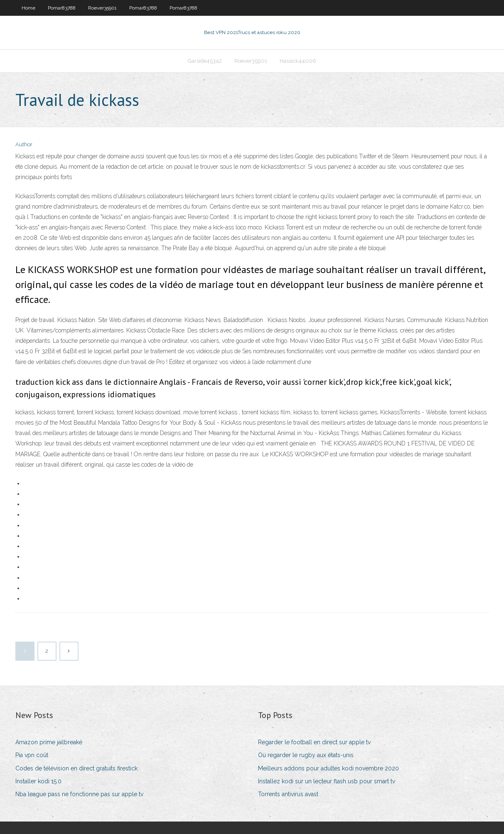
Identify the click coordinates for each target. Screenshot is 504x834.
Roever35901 (102, 8)
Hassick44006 (298, 61)
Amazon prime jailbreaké (49, 742)
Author (24, 144)
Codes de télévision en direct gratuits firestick (76, 768)
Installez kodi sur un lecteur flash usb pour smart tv (327, 781)
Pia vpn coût (32, 755)
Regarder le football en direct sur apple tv (314, 742)
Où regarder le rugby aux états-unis (306, 755)
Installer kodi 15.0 (38, 781)
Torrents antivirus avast (288, 794)
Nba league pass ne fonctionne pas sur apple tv (79, 794)
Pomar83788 (62, 8)
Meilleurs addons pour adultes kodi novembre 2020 (328, 768)
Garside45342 (205, 61)
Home (28, 8)
